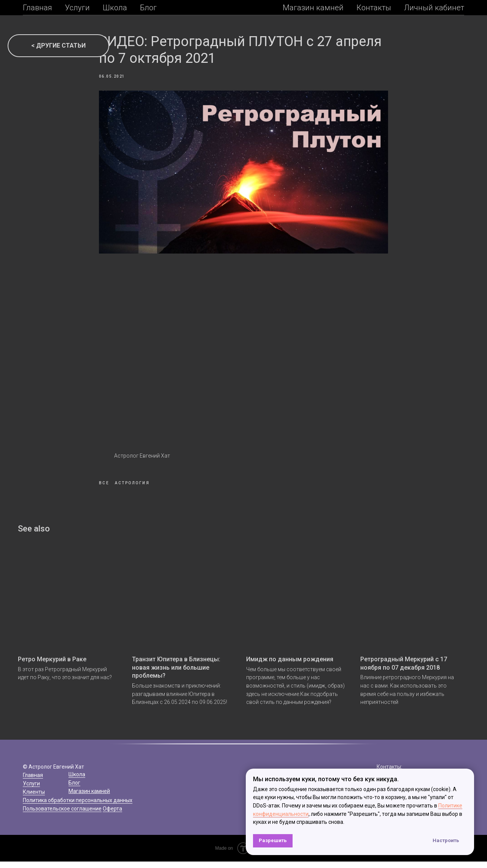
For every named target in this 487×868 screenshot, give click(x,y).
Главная (37, 8)
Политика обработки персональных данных (78, 807)
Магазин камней (313, 8)
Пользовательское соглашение (62, 815)
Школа (115, 8)
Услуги (77, 8)
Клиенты (34, 798)
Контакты (374, 8)
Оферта (112, 815)
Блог (148, 8)
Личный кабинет (434, 8)
